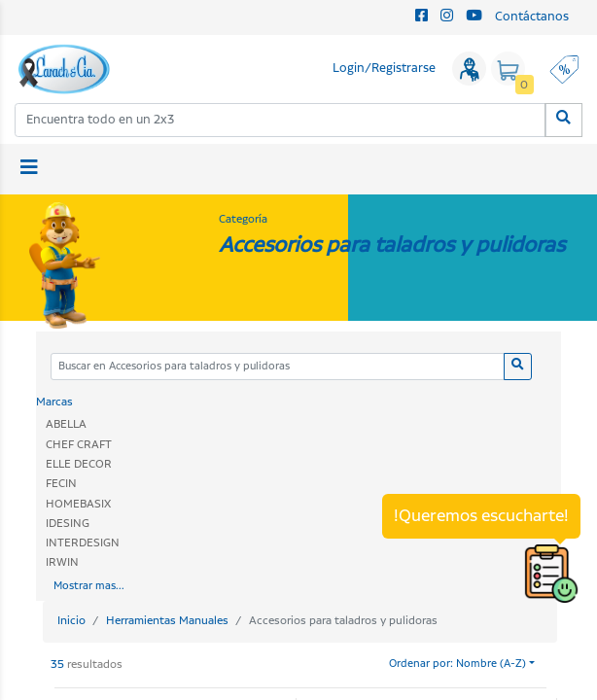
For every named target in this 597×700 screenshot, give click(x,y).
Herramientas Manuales (167, 621)
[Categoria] (278, 367)
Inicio (71, 621)
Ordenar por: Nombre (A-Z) (457, 664)
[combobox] (281, 120)
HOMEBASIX (78, 504)
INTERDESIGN (83, 543)
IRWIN (62, 562)
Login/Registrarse (384, 69)
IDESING (68, 524)
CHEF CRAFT (79, 445)
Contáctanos (532, 17)
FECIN (61, 484)
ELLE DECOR (79, 464)
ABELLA (66, 424)
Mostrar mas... (89, 586)
